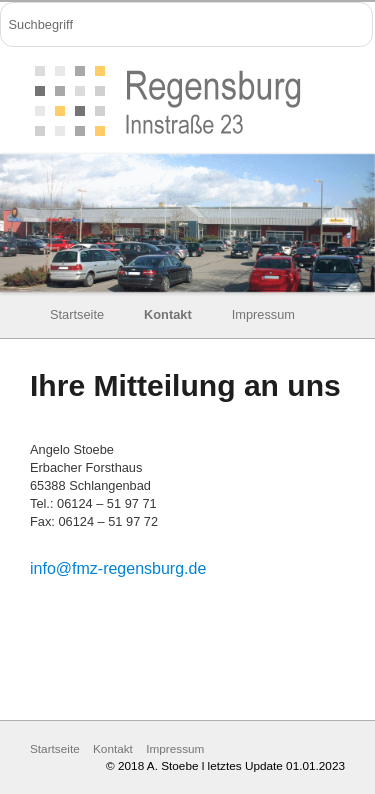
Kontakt (168, 314)
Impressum (263, 314)
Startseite (77, 314)
